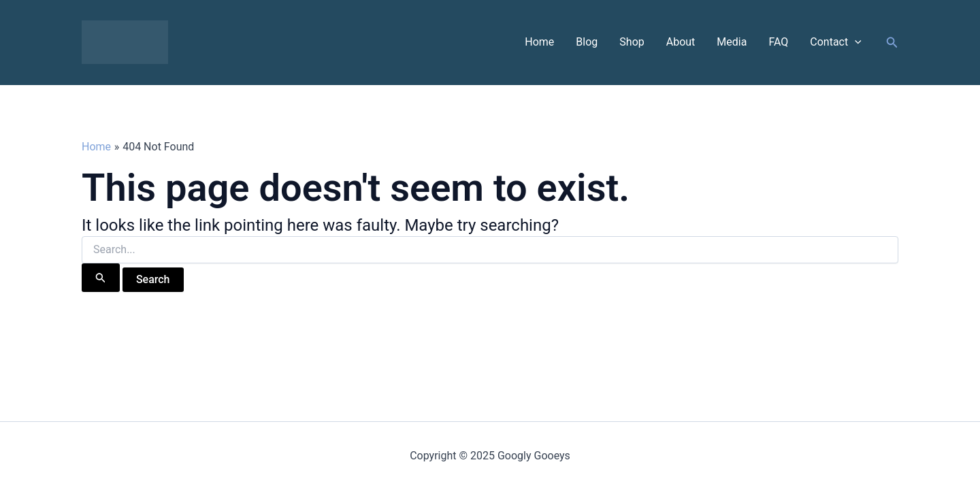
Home (539, 42)
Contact (836, 42)
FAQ (778, 42)
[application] (855, 42)
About (681, 42)
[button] (892, 43)
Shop (632, 42)
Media (732, 42)
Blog (587, 42)
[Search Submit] (101, 278)
